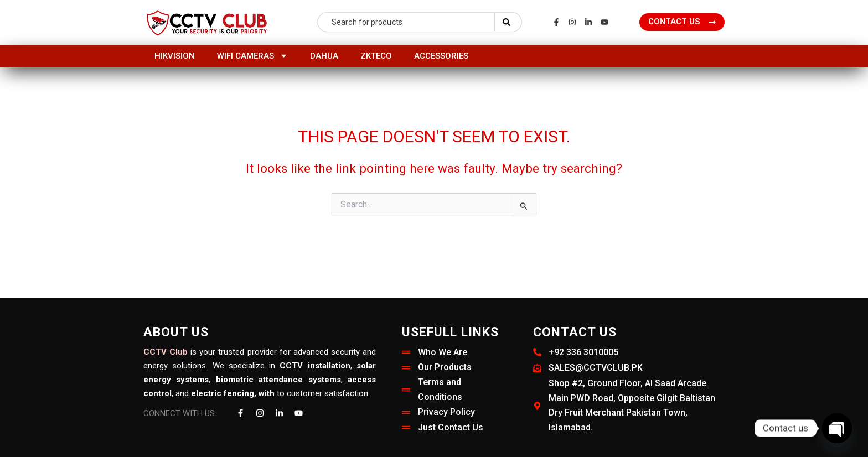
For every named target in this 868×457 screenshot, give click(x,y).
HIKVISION (175, 56)
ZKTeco (376, 56)
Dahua (324, 56)
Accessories (441, 56)
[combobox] (406, 22)
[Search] (508, 22)
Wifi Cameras (252, 56)
